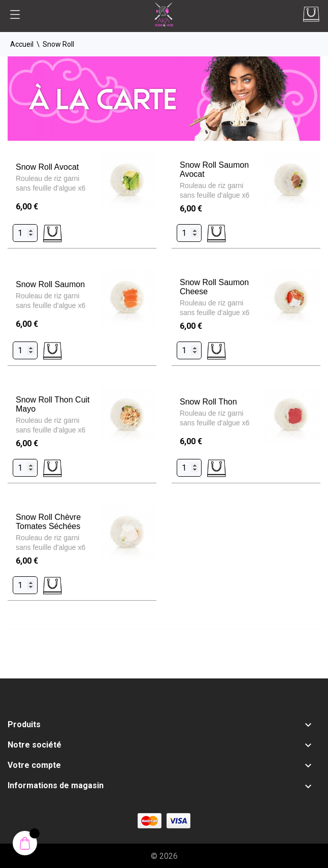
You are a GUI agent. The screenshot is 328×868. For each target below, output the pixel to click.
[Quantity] (25, 233)
